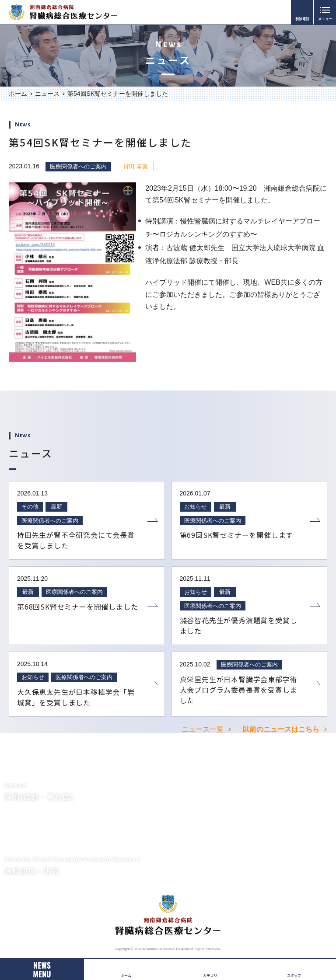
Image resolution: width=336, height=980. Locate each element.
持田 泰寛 (136, 166)
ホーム (18, 94)
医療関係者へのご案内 (78, 166)
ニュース (47, 94)
